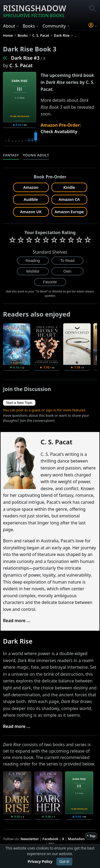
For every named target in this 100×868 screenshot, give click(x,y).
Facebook (50, 839)
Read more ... (17, 621)
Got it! (64, 862)
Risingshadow (35, 11)
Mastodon (76, 839)
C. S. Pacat (21, 65)
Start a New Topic (19, 403)
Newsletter (30, 839)
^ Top (91, 836)
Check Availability (59, 131)
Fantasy (11, 155)
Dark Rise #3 (25, 58)
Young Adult (36, 155)
